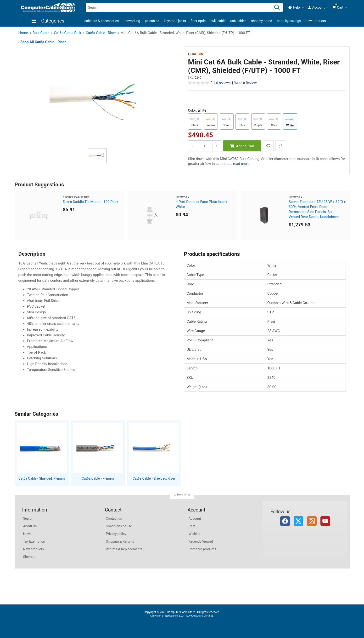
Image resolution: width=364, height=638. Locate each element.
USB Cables (238, 21)
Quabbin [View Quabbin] (196, 54)
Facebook (285, 521)
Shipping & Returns (120, 541)
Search (28, 518)
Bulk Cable (218, 21)
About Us (30, 526)
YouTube (325, 521)
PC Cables (152, 21)
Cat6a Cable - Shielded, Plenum (42, 478)
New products (316, 21)
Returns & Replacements (124, 549)
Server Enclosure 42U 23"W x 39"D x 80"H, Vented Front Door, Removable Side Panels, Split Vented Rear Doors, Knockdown (317, 209)
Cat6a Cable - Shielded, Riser (154, 478)
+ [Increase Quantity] (217, 146)
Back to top (184, 495)
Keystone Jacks (175, 21)
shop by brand (262, 21)
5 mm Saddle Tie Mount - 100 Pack (90, 202)
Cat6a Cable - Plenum (98, 478)
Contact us (114, 518)
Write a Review (246, 83)
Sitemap (29, 557)
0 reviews (223, 83)
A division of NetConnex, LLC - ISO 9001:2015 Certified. (182, 616)
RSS (312, 521)
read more (241, 164)
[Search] (277, 7)
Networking (132, 21)
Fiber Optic (198, 21)
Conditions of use (119, 526)
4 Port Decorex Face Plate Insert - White (202, 204)
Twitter (298, 521)
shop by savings (289, 21)
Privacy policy (116, 534)
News (27, 534)
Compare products (202, 549)
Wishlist (194, 534)
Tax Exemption (34, 541)
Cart (192, 526)
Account (195, 518)
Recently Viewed (201, 541)
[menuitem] (296, 7)
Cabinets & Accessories (102, 21)
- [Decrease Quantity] (192, 146)
